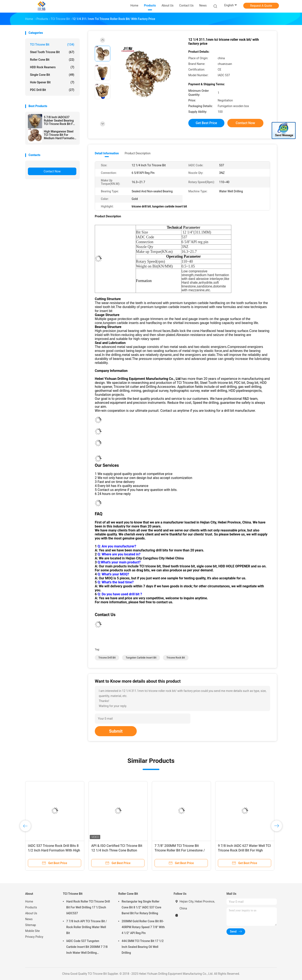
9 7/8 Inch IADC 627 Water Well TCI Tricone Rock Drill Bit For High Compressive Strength (244, 850)
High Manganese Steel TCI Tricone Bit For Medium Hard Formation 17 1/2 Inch (60, 135)
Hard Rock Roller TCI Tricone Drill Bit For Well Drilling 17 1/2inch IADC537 (88, 907)
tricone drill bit (107, 658)
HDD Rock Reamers (52, 67)
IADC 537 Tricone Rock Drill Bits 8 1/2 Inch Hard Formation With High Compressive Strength (54, 850)
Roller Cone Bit (52, 60)
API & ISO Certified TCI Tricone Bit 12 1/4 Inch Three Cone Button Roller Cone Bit (117, 850)
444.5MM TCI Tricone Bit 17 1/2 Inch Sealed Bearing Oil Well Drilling (143, 947)
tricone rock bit (176, 658)
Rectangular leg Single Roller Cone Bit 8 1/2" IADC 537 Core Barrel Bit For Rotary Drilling (141, 907)
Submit (116, 731)
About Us (31, 913)
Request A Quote (261, 6)
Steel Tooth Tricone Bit (52, 52)
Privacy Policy (34, 937)
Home (29, 901)
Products (31, 907)
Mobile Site (33, 931)
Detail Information (107, 153)
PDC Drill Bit (52, 90)
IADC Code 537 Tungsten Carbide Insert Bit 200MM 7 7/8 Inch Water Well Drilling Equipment (87, 947)
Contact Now (52, 171)
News (29, 919)
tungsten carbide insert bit (141, 658)
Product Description (137, 153)
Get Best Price (206, 123)
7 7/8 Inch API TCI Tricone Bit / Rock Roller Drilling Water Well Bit (87, 927)
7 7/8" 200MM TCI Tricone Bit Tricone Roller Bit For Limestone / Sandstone (180, 850)
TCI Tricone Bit (52, 45)
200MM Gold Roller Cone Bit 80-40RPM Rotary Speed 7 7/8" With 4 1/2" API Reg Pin (143, 927)
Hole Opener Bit (52, 82)
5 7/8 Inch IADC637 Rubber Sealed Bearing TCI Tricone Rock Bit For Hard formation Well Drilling (60, 121)
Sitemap (31, 925)
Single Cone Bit (52, 75)
